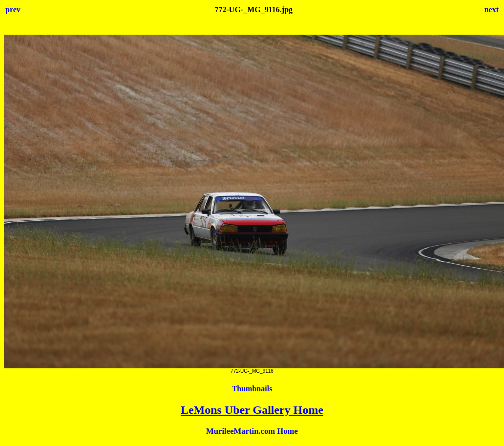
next (492, 10)
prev (13, 10)
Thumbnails (252, 389)
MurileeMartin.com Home (252, 431)
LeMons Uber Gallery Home (252, 410)
